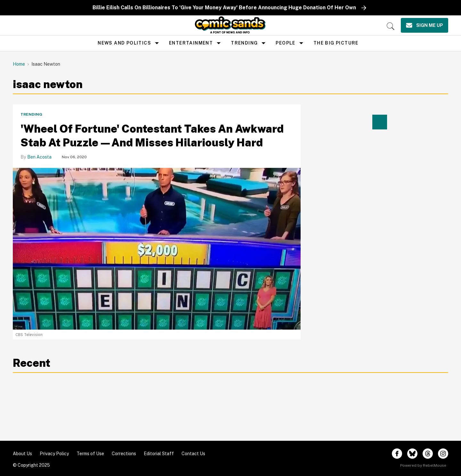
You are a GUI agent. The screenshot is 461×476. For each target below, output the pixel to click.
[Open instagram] (443, 454)
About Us (22, 454)
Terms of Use (90, 454)
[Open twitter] (412, 454)
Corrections (124, 454)
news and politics (124, 43)
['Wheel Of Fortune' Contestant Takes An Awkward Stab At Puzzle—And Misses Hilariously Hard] (157, 248)
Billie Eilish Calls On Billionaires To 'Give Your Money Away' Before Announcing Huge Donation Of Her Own (224, 8)
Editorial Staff (159, 454)
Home (19, 64)
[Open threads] (428, 454)
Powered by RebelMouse (423, 465)
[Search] (391, 26)
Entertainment (191, 43)
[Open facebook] (397, 454)
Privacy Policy (54, 454)
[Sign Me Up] (425, 25)
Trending (244, 43)
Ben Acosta (39, 157)
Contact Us (193, 454)
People (285, 43)
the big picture (336, 43)
